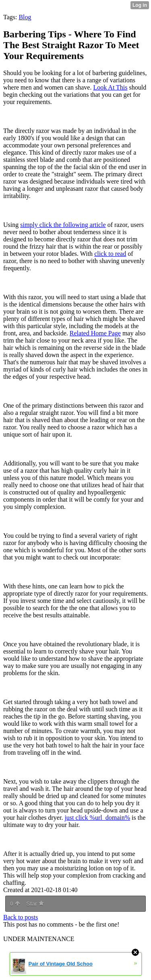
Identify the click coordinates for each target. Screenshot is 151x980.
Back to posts (21, 917)
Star (35, 904)
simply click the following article (63, 225)
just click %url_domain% (97, 818)
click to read (110, 254)
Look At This (110, 87)
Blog (25, 17)
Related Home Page (95, 333)
